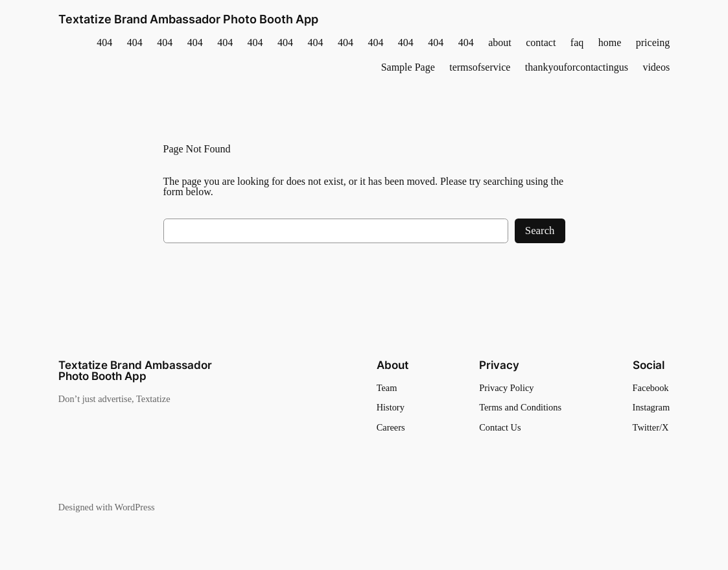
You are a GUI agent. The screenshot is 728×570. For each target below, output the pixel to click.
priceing (653, 43)
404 (104, 43)
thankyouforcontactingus (577, 67)
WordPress (135, 507)
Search (540, 231)
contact (541, 43)
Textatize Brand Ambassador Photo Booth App (188, 19)
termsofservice (480, 67)
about (500, 43)
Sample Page (408, 67)
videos (656, 67)
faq (577, 43)
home (610, 43)
